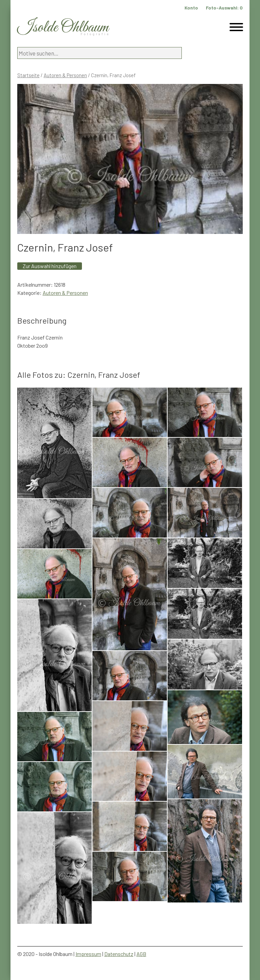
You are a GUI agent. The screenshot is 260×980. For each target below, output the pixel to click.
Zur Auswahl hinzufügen (50, 266)
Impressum (88, 954)
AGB (141, 954)
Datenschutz (119, 954)
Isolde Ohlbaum (63, 28)
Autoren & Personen (65, 75)
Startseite (28, 75)
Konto (191, 8)
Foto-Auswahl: (224, 8)
